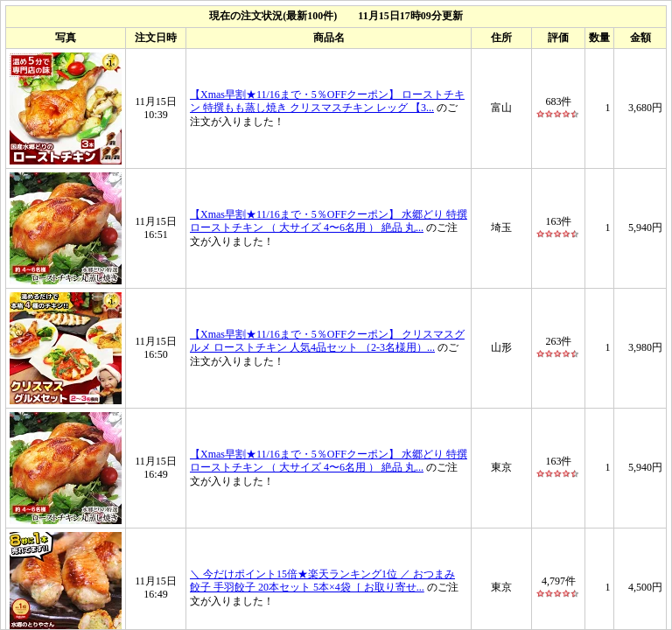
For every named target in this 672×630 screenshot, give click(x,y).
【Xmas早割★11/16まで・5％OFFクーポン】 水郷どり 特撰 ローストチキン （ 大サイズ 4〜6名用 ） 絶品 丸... (329, 220)
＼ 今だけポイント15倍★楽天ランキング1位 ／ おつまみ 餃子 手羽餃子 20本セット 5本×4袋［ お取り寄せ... (322, 580)
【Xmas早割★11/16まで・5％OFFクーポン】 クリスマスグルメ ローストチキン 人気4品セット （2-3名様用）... (327, 340)
